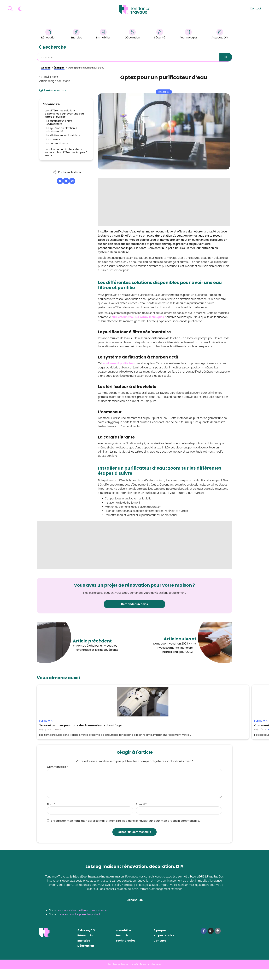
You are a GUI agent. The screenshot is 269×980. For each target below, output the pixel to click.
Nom (51, 815)
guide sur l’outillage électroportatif (78, 925)
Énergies (76, 34)
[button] (60, 181)
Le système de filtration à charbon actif (62, 130)
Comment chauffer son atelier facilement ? (128, 727)
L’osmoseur (53, 139)
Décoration (132, 34)
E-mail (141, 815)
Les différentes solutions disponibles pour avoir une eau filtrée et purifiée (64, 114)
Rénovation (49, 34)
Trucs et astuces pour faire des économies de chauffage (62, 727)
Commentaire (58, 778)
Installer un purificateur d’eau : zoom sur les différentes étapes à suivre (66, 152)
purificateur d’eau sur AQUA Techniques (138, 317)
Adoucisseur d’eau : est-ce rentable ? (198, 726)
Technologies (188, 34)
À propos (160, 941)
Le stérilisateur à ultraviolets (63, 135)
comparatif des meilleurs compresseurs (82, 921)
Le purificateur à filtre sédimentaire (59, 122)
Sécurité (160, 34)
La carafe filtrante (57, 144)
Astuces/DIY (220, 34)
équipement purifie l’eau (119, 363)
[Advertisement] (164, 202)
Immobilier (103, 34)
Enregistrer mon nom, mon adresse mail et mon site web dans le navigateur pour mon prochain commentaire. (123, 832)
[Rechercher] (226, 57)
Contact (256, 8)
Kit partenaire (164, 946)
